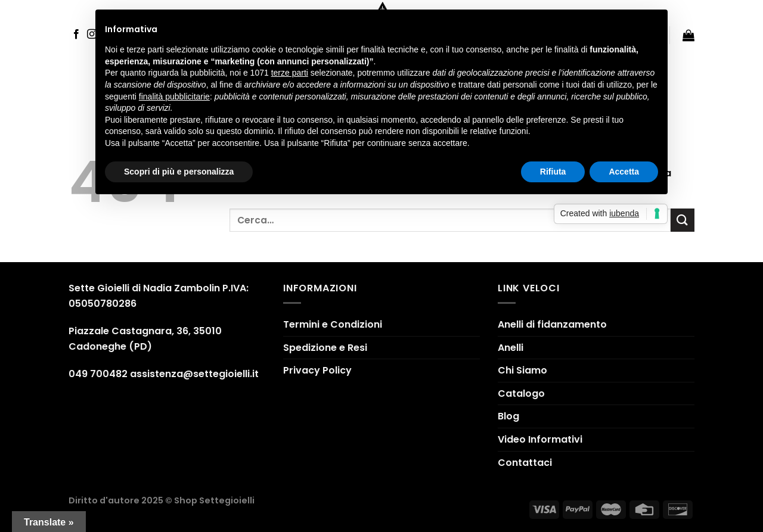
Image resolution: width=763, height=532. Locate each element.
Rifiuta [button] (553, 172)
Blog (508, 416)
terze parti (290, 73)
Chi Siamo (522, 370)
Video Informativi (540, 439)
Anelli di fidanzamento (552, 324)
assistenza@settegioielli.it (194, 374)
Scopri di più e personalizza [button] (179, 172)
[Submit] (683, 220)
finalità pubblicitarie (174, 97)
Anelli (511, 348)
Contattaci (525, 463)
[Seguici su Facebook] (76, 35)
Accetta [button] (624, 172)
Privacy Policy (317, 370)
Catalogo (521, 393)
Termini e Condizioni (333, 324)
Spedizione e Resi (325, 348)
